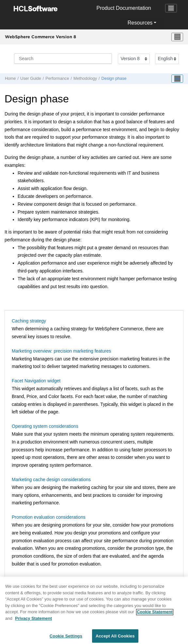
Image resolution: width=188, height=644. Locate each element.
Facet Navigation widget (36, 381)
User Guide (31, 78)
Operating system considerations (45, 426)
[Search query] (63, 59)
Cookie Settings (66, 637)
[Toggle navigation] (171, 8)
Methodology (85, 78)
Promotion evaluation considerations (49, 517)
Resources (140, 23)
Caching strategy (29, 321)
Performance (57, 78)
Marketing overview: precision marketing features (61, 351)
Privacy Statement (33, 620)
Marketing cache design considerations (51, 479)
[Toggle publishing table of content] (177, 79)
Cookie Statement (155, 613)
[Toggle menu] (177, 37)
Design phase (114, 78)
